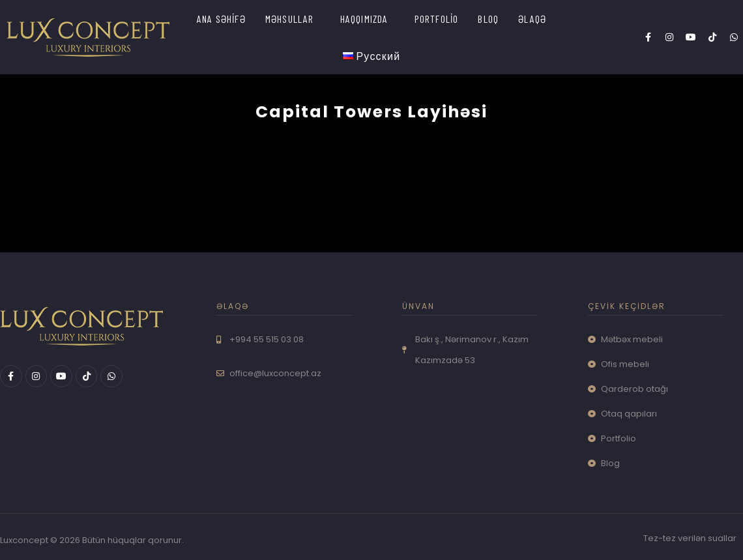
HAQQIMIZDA (364, 19)
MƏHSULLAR (290, 19)
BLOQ (488, 19)
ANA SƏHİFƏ (221, 19)
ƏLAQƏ (532, 19)
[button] (293, 19)
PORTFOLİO (437, 19)
